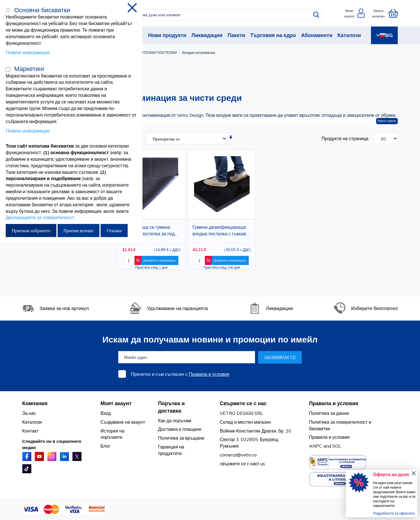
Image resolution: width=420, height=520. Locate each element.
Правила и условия (209, 374)
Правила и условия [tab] (334, 403)
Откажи (114, 231)
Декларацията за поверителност (40, 217)
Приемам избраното (31, 231)
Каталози (349, 35)
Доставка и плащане (180, 429)
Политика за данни (329, 413)
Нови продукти (167, 35)
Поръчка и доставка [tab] (172, 407)
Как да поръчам (175, 421)
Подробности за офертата (394, 513)
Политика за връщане (181, 438)
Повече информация (28, 52)
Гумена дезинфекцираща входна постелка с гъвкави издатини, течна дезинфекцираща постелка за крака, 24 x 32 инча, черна (221, 232)
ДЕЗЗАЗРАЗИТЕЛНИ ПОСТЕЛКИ (148, 52)
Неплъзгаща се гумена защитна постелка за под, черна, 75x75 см (149, 232)
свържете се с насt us (242, 464)
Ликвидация (207, 35)
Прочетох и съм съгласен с (180, 374)
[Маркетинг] (8, 69)
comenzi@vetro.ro (238, 455)
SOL (337, 446)
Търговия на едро (273, 35)
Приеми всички (79, 231)
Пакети (236, 35)
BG (384, 35)
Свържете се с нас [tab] (243, 403)
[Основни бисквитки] (8, 10)
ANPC (316, 446)
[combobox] (215, 15)
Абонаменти (317, 35)
